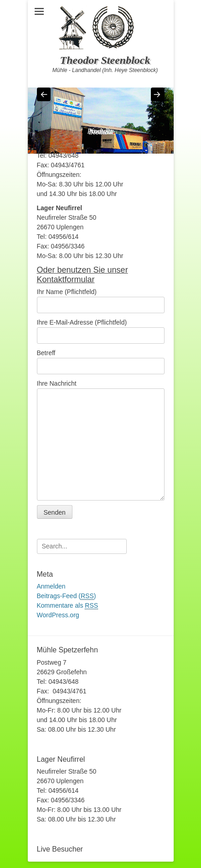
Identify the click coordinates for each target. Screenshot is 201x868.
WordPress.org (58, 615)
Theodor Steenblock (105, 60)
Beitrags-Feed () (67, 596)
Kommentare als (68, 606)
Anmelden (51, 586)
